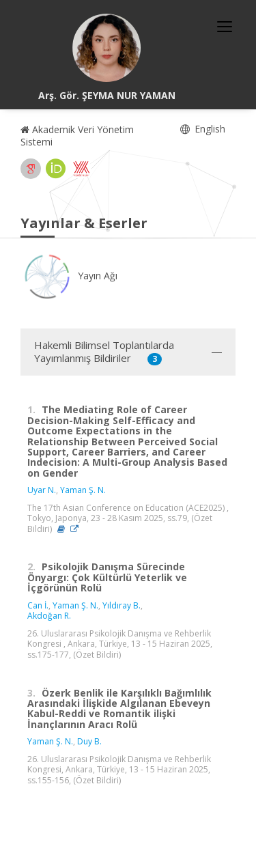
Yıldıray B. (122, 605)
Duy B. (89, 741)
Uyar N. (42, 490)
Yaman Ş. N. (83, 490)
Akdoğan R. (49, 616)
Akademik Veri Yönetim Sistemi (77, 136)
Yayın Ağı (69, 276)
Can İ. (38, 605)
